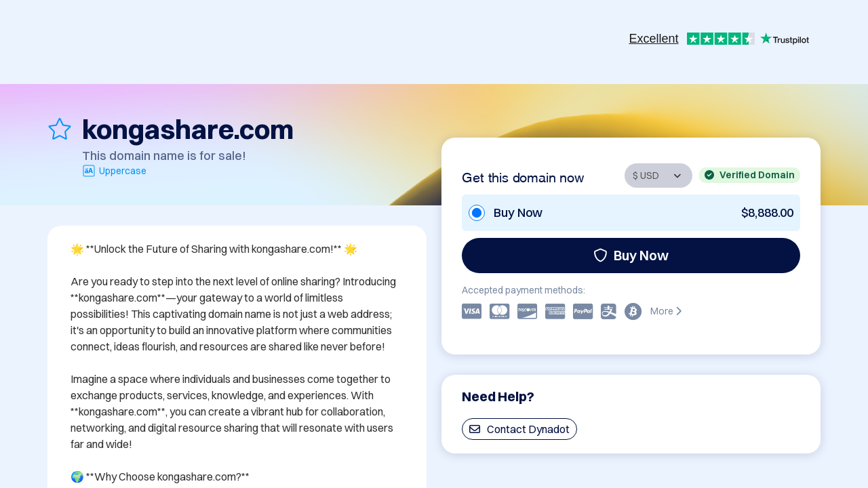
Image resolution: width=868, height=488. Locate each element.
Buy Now (631, 255)
